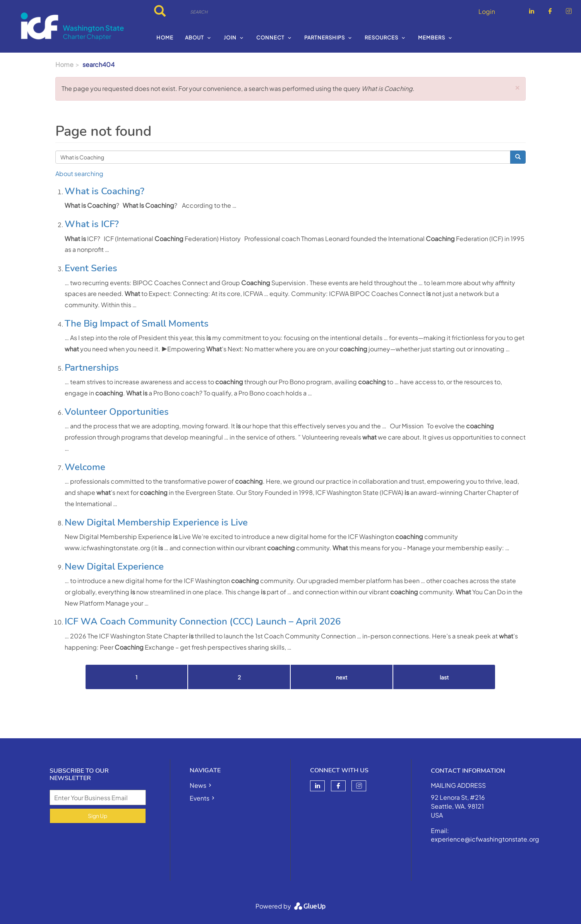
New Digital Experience (114, 566)
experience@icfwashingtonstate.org (485, 839)
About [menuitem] (195, 38)
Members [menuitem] (432, 38)
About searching (79, 174)
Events (200, 798)
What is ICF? (92, 224)
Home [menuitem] (165, 38)
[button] (517, 86)
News (198, 785)
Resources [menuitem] (381, 38)
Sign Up (98, 816)
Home (64, 64)
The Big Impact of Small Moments (137, 323)
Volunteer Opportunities (117, 412)
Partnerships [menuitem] (325, 38)
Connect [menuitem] (270, 38)
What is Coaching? (105, 191)
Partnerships (92, 368)
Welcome (85, 467)
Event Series (91, 268)
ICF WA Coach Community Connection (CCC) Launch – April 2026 (203, 621)
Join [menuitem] (230, 38)
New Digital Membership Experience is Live (156, 522)
